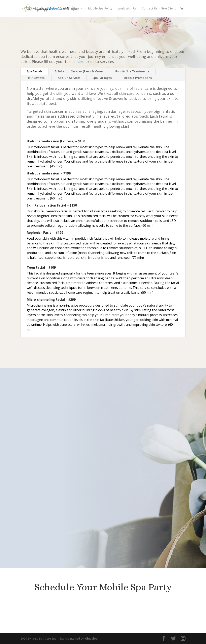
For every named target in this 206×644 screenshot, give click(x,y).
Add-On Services (69, 78)
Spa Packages (102, 78)
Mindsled (91, 638)
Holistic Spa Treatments (132, 71)
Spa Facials (35, 71)
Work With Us (127, 9)
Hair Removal (36, 78)
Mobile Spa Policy (100, 9)
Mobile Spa (71, 9)
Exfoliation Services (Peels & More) (79, 71)
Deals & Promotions (138, 78)
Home (32, 9)
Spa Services (50, 9)
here (80, 62)
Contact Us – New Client (159, 9)
